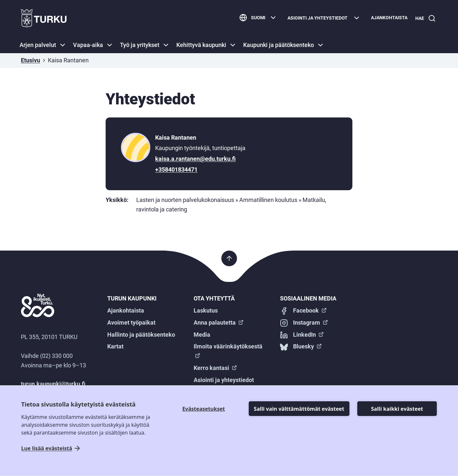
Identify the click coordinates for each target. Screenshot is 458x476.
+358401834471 (176, 169)
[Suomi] (256, 18)
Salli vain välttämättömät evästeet (299, 409)
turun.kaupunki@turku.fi (53, 384)
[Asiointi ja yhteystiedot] (321, 18)
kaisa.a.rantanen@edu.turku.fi (195, 159)
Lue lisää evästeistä (47, 448)
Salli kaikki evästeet (397, 409)
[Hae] (424, 18)
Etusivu (30, 60)
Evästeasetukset (204, 409)
